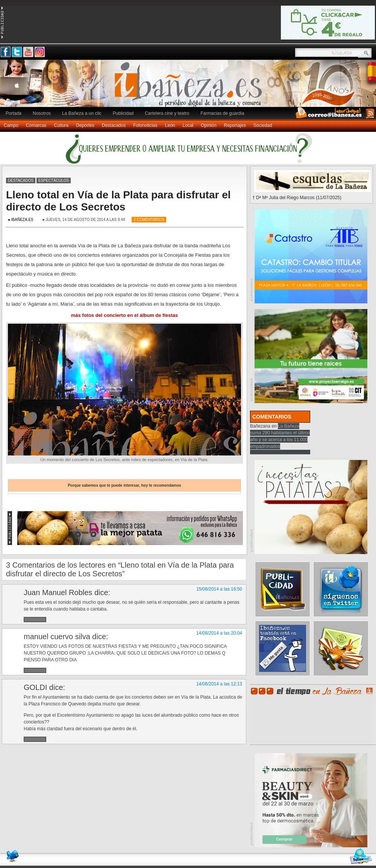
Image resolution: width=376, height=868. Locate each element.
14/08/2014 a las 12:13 (219, 684)
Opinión (208, 125)
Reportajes (235, 125)
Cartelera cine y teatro (167, 113)
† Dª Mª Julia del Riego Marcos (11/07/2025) (297, 198)
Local (188, 125)
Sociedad (263, 125)
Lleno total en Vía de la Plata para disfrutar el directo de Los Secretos (118, 201)
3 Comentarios (149, 220)
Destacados (114, 125)
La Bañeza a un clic (82, 113)
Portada (14, 113)
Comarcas (36, 125)
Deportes (85, 125)
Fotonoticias (145, 125)
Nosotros (42, 113)
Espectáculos (54, 180)
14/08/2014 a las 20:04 (219, 633)
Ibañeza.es (190, 87)
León (170, 125)
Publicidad (123, 113)
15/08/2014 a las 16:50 (219, 589)
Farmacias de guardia (222, 113)
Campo (11, 125)
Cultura (61, 125)
